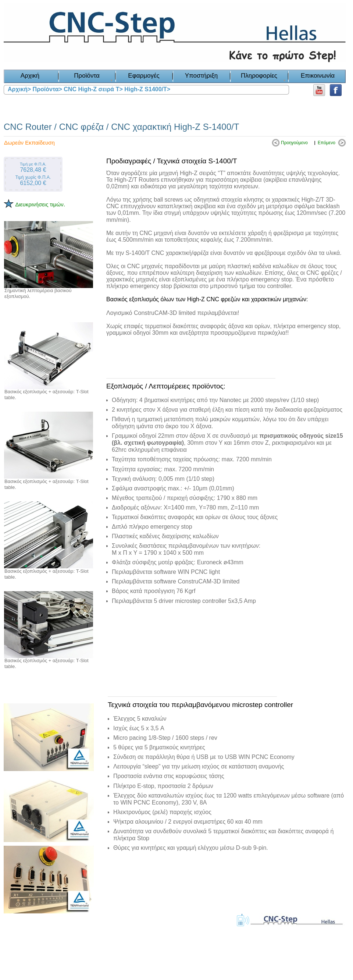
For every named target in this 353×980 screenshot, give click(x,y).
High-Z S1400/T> (147, 89)
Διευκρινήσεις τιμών (39, 204)
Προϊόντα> (47, 89)
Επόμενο (327, 143)
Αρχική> (19, 89)
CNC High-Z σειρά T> (93, 89)
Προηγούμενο (294, 143)
